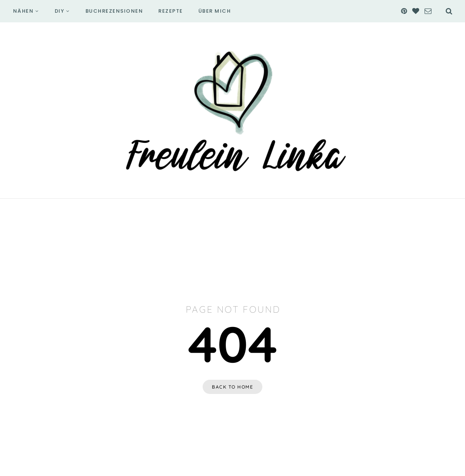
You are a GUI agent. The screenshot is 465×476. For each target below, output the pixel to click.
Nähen (24, 11)
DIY (60, 11)
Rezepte (171, 11)
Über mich (215, 11)
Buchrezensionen (114, 11)
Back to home (232, 387)
